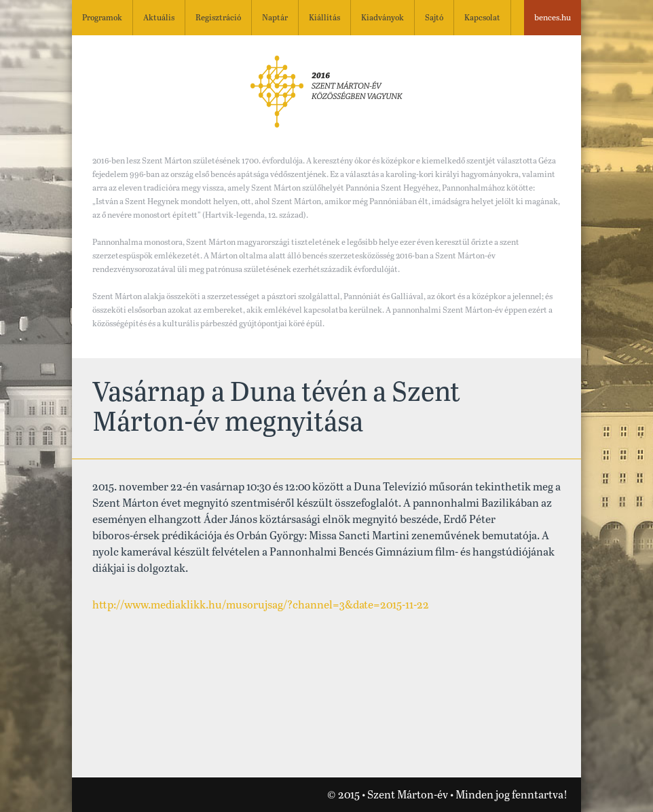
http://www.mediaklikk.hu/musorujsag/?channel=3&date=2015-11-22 (261, 605)
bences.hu (553, 18)
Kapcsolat (482, 18)
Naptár (275, 18)
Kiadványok (383, 18)
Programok (102, 18)
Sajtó (434, 18)
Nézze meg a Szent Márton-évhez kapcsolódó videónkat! (96, 795)
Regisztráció (218, 18)
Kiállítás (324, 18)
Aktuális (159, 18)
